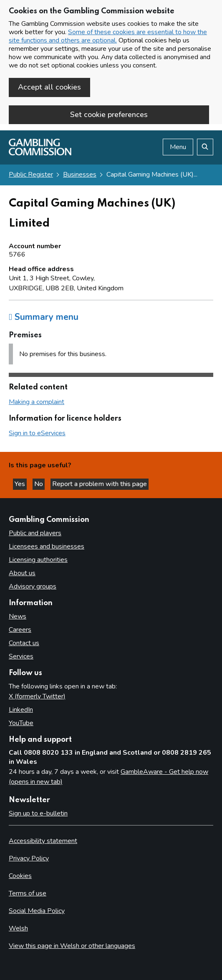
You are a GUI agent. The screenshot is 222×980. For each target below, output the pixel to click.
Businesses (80, 175)
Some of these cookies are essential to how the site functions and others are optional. (108, 36)
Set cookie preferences (109, 115)
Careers (20, 630)
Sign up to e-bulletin (38, 813)
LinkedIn (21, 710)
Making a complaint (37, 402)
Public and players (35, 533)
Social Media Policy (37, 911)
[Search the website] (205, 147)
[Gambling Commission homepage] (40, 153)
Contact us (24, 643)
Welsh (18, 928)
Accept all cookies (49, 87)
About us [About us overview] (22, 573)
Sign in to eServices (37, 433)
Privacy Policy (29, 858)
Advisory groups (33, 586)
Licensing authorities (38, 560)
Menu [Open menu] (178, 147)
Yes (21, 484)
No (39, 484)
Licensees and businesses (47, 546)
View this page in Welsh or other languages (72, 946)
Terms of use (28, 893)
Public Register (31, 175)
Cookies (20, 876)
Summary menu (44, 317)
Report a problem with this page (100, 484)
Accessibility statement (43, 841)
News (18, 616)
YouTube (21, 723)
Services (21, 656)
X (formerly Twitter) (37, 696)
